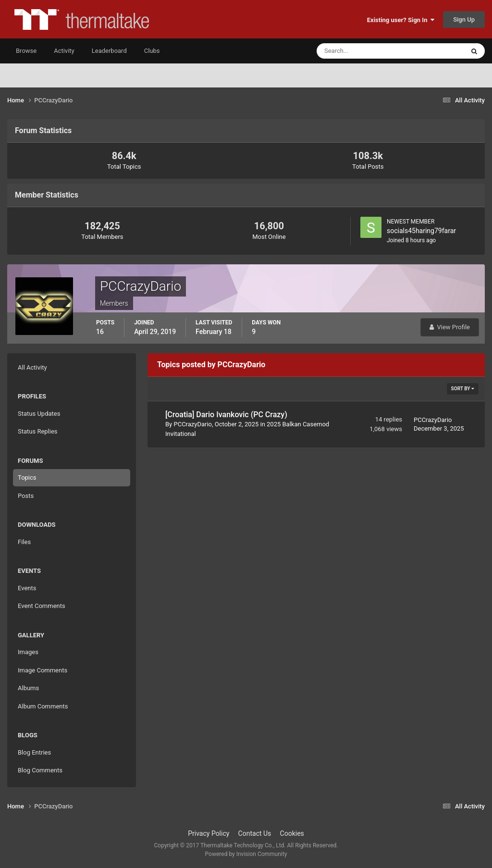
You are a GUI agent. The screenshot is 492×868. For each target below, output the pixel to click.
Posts (26, 496)
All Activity (32, 367)
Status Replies (38, 431)
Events (27, 588)
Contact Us (255, 833)
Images (28, 652)
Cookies (292, 833)
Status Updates (39, 414)
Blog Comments (40, 770)
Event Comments (42, 606)
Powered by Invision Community (246, 854)
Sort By (463, 389)
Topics (27, 477)
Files (24, 542)
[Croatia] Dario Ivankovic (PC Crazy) (226, 415)
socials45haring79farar (421, 231)
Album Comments (43, 706)
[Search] (361, 51)
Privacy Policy (209, 833)
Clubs (152, 51)
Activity (64, 51)
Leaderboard (109, 51)
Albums (28, 688)
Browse (26, 51)
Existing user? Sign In (401, 20)
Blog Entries (34, 752)
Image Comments (43, 670)
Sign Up (464, 19)
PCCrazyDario (193, 424)
